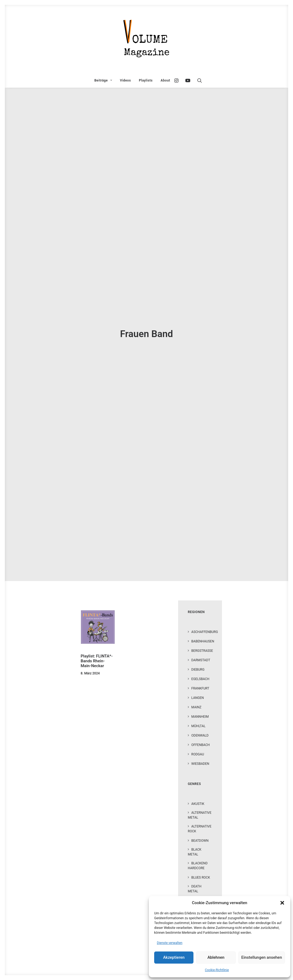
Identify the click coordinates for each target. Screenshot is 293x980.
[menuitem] (103, 80)
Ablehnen (216, 957)
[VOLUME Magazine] (147, 39)
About (165, 80)
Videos (126, 80)
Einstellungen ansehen (262, 957)
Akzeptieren (174, 957)
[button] (282, 903)
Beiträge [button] (103, 80)
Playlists (146, 80)
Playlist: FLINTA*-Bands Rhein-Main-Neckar (97, 642)
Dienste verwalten (170, 943)
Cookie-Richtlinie (217, 970)
